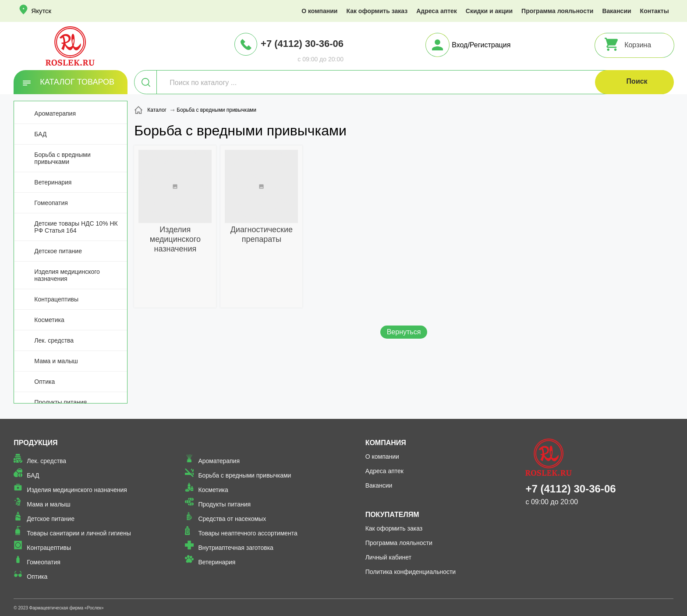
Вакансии (616, 11)
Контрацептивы (56, 299)
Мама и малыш (56, 361)
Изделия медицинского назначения (67, 275)
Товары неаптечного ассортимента (248, 533)
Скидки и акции (489, 11)
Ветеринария (53, 182)
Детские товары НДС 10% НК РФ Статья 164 (76, 227)
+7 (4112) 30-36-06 (302, 44)
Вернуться (404, 332)
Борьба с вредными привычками (62, 158)
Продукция (35, 443)
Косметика (49, 320)
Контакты (655, 11)
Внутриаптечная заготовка (236, 548)
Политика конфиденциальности (411, 572)
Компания (386, 443)
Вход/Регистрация (481, 45)
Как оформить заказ (377, 11)
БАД (40, 134)
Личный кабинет (388, 557)
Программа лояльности (557, 11)
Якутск (41, 11)
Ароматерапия (55, 113)
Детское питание (58, 251)
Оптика (44, 382)
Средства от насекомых (232, 519)
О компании (319, 11)
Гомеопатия (51, 203)
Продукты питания (60, 402)
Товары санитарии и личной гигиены (79, 533)
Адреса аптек (437, 11)
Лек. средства (54, 340)
